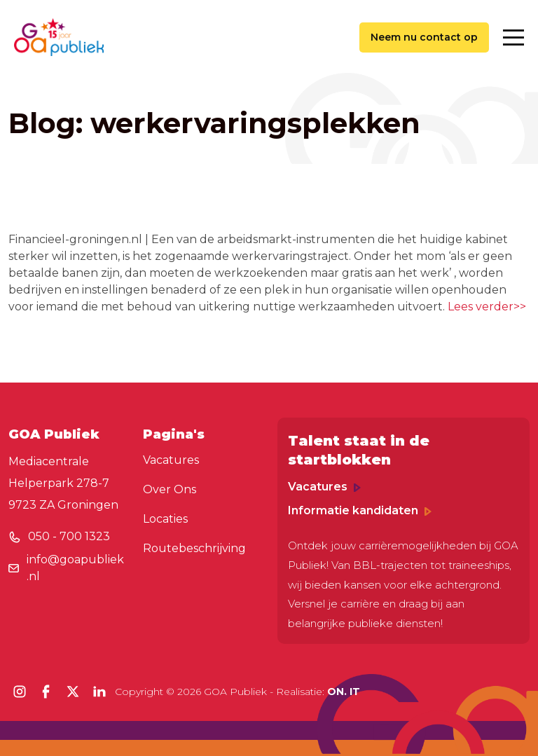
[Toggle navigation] (513, 37)
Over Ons (170, 489)
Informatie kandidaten (360, 510)
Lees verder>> (487, 307)
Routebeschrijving (194, 548)
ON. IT (344, 692)
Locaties (165, 519)
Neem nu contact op (424, 37)
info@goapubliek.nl (75, 568)
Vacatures (171, 460)
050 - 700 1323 (69, 536)
